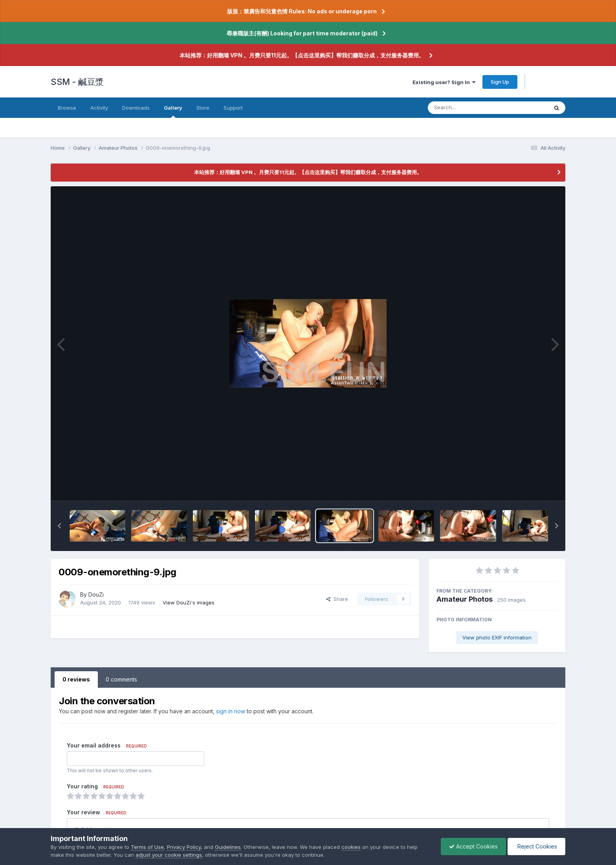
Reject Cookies (536, 846)
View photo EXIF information (497, 637)
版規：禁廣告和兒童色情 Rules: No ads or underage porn (302, 11)
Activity (99, 108)
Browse (67, 108)
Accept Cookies (473, 846)
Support (233, 108)
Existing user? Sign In (444, 82)
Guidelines (228, 847)
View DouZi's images (189, 602)
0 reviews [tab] (76, 679)
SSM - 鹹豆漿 (77, 82)
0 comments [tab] (121, 679)
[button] (59, 526)
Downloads (136, 108)
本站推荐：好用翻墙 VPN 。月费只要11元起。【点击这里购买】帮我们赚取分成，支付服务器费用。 (302, 55)
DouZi (96, 594)
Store (203, 108)
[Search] (467, 108)
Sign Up (500, 82)
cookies (351, 847)
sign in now (231, 711)
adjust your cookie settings (169, 855)
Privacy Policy (184, 847)
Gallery (173, 111)
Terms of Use (147, 847)
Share (337, 599)
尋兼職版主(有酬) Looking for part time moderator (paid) (302, 33)
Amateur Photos (465, 599)
